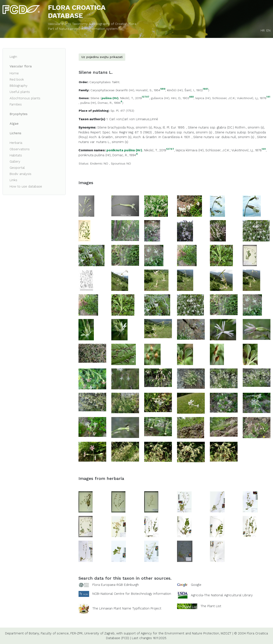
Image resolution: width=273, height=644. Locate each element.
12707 (146, 97)
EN (268, 30)
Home (14, 73)
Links (13, 180)
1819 (163, 89)
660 (191, 97)
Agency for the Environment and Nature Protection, (180, 633)
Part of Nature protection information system (83, 29)
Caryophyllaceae (102, 90)
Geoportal (17, 168)
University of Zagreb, (100, 633)
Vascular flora (21, 66)
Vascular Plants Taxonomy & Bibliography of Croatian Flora (92, 24)
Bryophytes (19, 114)
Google (196, 585)
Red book (17, 79)
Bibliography (19, 86)
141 (268, 97)
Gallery (15, 162)
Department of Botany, (22, 633)
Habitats (16, 155)
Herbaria (16, 143)
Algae (14, 124)
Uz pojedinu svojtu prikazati (102, 57)
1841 (205, 89)
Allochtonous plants (25, 98)
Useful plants (20, 92)
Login (13, 57)
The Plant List (211, 606)
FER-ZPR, (77, 633)
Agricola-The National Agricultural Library (222, 595)
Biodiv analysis (20, 174)
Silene (95, 98)
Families (16, 104)
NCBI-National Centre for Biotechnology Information (132, 593)
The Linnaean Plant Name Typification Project (127, 608)
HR (263, 30)
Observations (20, 149)
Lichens (15, 133)
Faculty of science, (55, 633)
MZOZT (226, 633)
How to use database (26, 186)
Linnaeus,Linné (147, 119)
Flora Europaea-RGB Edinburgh (116, 585)
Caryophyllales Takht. (105, 82)
